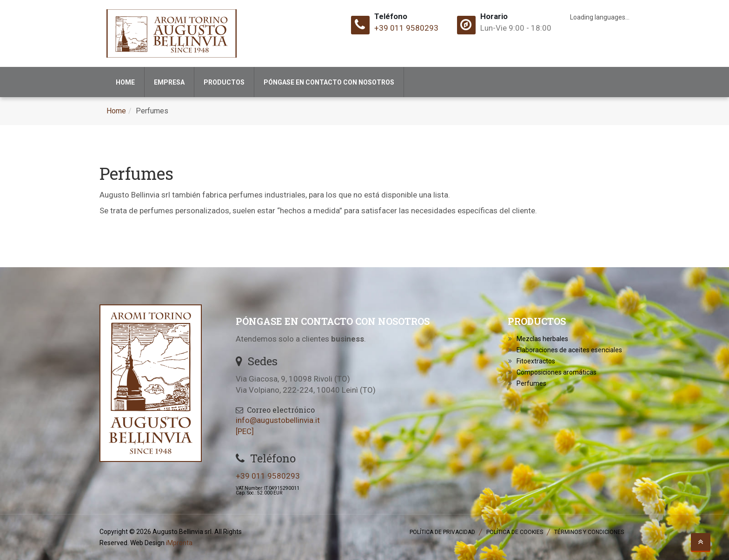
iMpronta (179, 543)
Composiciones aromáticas (557, 372)
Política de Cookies (515, 532)
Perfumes (531, 383)
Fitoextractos (536, 361)
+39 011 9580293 (406, 28)
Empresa (169, 82)
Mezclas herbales (542, 339)
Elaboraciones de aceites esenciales (569, 350)
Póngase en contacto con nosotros (329, 82)
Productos (224, 82)
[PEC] (245, 431)
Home (125, 82)
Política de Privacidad (442, 532)
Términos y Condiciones (589, 532)
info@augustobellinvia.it (278, 420)
